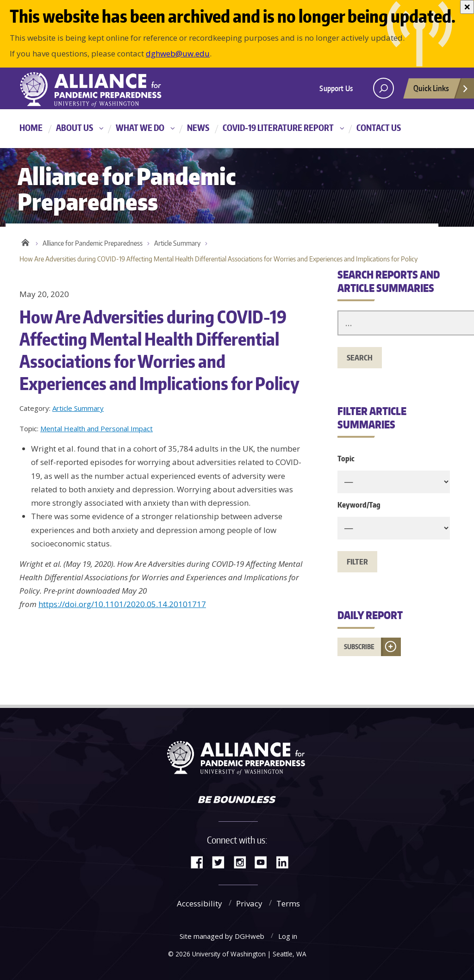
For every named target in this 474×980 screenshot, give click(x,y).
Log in (288, 936)
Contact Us (379, 127)
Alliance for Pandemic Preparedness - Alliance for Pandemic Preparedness (96, 89)
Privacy (249, 903)
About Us (75, 127)
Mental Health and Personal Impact (97, 428)
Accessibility (200, 903)
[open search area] (384, 88)
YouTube (264, 861)
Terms (288, 903)
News (198, 127)
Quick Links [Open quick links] (441, 91)
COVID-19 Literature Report (278, 127)
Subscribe (359, 647)
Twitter (222, 861)
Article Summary (177, 243)
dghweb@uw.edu (178, 53)
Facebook (200, 861)
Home (31, 127)
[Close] (467, 7)
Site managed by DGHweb (222, 936)
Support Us (336, 88)
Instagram (243, 861)
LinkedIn (286, 861)
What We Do (140, 127)
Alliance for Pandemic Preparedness (93, 243)
